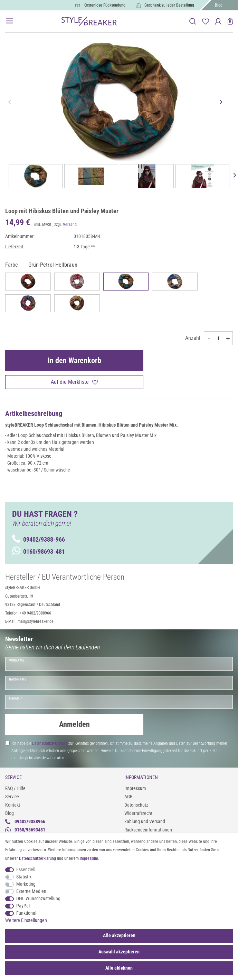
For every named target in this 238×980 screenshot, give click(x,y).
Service (12, 797)
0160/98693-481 (39, 551)
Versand (70, 225)
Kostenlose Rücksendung (104, 5)
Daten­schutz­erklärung (37, 858)
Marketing (26, 884)
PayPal (23, 906)
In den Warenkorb (74, 360)
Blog (219, 5)
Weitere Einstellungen (26, 920)
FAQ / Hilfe (15, 788)
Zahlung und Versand (145, 821)
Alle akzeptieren (119, 935)
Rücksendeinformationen (148, 830)
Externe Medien (31, 891)
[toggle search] (193, 21)
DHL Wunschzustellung (38, 898)
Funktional (26, 913)
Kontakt (13, 805)
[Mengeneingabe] (218, 338)
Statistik (24, 877)
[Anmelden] (218, 21)
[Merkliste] (205, 21)
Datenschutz (136, 805)
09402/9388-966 (39, 539)
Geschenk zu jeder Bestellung (169, 5)
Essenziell (26, 869)
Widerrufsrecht (138, 813)
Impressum (135, 788)
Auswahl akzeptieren (119, 952)
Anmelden (74, 724)
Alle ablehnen (119, 968)
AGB (128, 797)
